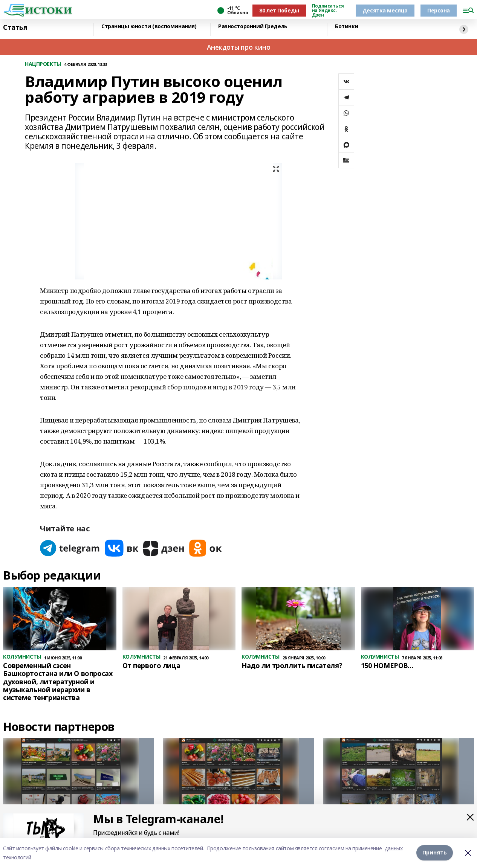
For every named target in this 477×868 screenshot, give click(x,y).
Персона (439, 10)
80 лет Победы (279, 10)
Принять (435, 853)
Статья (15, 27)
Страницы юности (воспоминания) (149, 27)
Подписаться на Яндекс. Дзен (328, 11)
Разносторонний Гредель (253, 27)
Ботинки (347, 27)
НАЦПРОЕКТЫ (43, 64)
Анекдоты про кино (239, 47)
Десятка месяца (385, 10)
